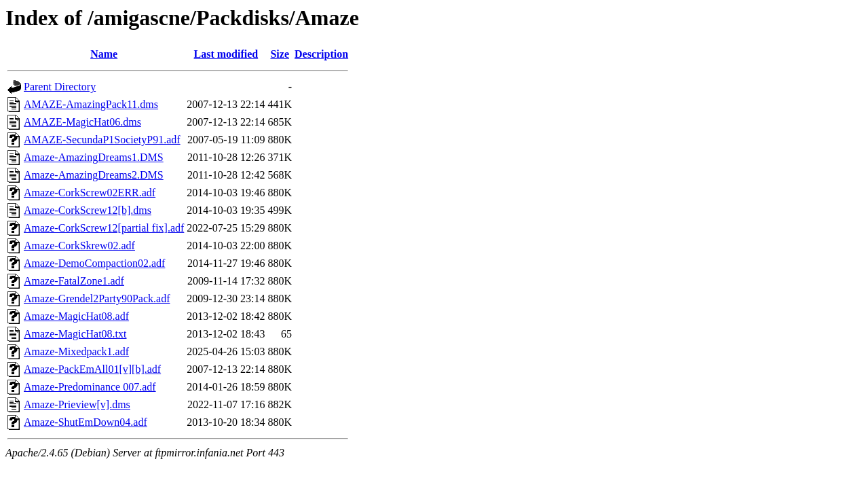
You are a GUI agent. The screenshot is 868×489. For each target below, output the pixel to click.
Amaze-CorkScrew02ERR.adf (90, 193)
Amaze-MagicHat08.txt (75, 334)
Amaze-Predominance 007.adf (90, 387)
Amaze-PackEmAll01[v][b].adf (92, 369)
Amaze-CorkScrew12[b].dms (88, 210)
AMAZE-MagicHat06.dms (82, 122)
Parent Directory (60, 87)
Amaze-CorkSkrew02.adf (79, 246)
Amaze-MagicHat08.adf (76, 316)
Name (104, 54)
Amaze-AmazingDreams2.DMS (94, 175)
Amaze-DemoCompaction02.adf (94, 263)
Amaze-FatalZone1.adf (74, 281)
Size (280, 54)
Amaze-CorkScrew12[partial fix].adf (104, 228)
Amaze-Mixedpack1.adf (76, 351)
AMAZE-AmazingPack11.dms (91, 104)
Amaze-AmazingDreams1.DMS (94, 157)
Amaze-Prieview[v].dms (77, 404)
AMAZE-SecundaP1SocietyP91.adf (102, 140)
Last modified (226, 54)
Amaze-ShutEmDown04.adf (86, 422)
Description (321, 54)
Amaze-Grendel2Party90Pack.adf (97, 298)
